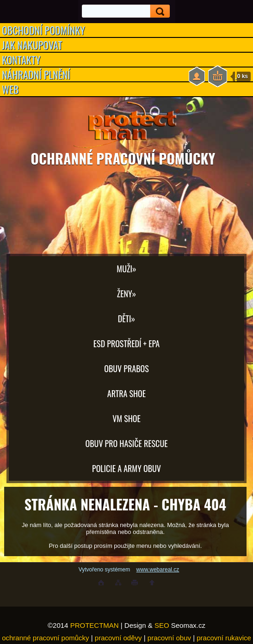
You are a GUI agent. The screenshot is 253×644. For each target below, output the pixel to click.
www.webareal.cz (158, 570)
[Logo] (126, 125)
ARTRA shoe (126, 393)
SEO (162, 625)
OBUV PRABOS (126, 368)
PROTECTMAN (95, 625)
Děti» (126, 319)
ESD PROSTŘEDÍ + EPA (126, 343)
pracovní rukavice (224, 638)
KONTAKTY (21, 60)
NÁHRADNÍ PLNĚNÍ (36, 74)
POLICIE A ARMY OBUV (126, 468)
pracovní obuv (169, 638)
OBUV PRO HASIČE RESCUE (126, 443)
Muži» (126, 269)
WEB (10, 89)
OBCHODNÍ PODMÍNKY (43, 30)
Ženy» (127, 294)
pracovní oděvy (118, 638)
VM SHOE (126, 418)
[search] (157, 11)
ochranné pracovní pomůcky (45, 638)
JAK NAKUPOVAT (32, 45)
